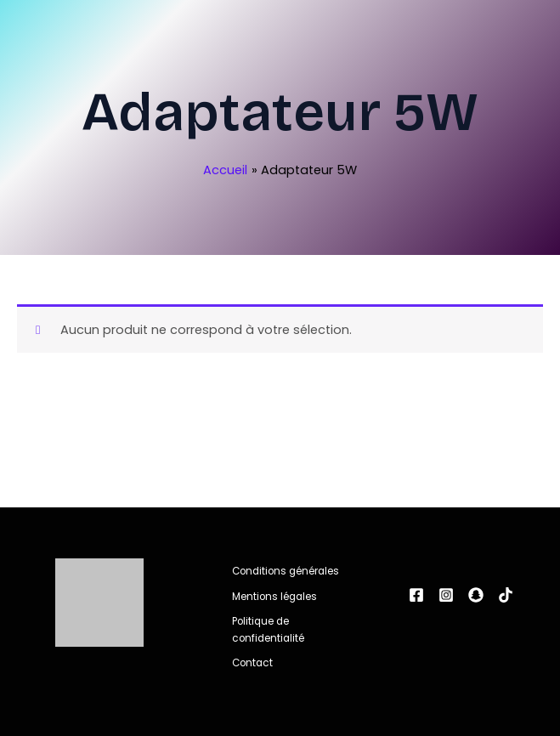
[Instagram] (446, 595)
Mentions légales (274, 597)
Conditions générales (286, 571)
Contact (252, 663)
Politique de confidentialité (268, 630)
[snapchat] (476, 595)
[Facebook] (416, 595)
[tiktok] (506, 595)
